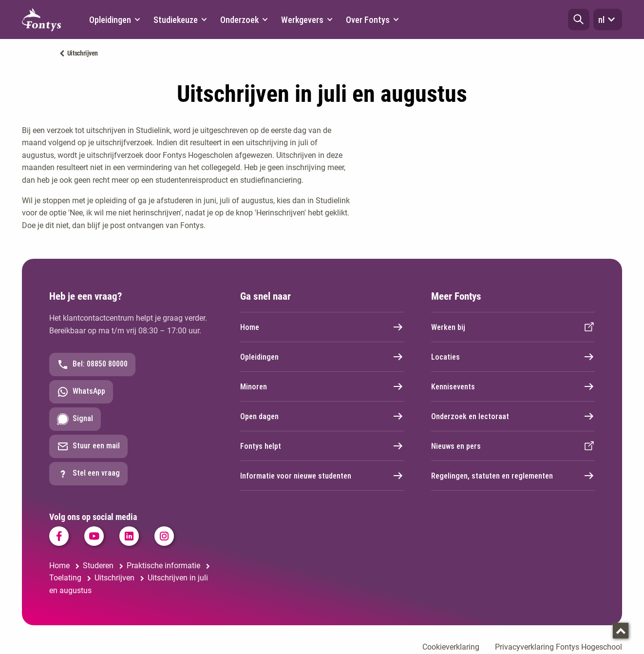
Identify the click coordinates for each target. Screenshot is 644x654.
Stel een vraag (88, 474)
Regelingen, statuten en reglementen (513, 476)
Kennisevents (513, 386)
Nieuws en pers (513, 446)
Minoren (322, 386)
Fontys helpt (322, 446)
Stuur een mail (88, 446)
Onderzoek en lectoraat (513, 416)
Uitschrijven (83, 53)
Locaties (513, 357)
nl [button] (608, 19)
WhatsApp (81, 392)
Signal (75, 419)
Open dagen (322, 416)
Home (322, 327)
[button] (579, 19)
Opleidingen (322, 357)
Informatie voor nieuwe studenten (322, 476)
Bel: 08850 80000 (92, 365)
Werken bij (513, 327)
